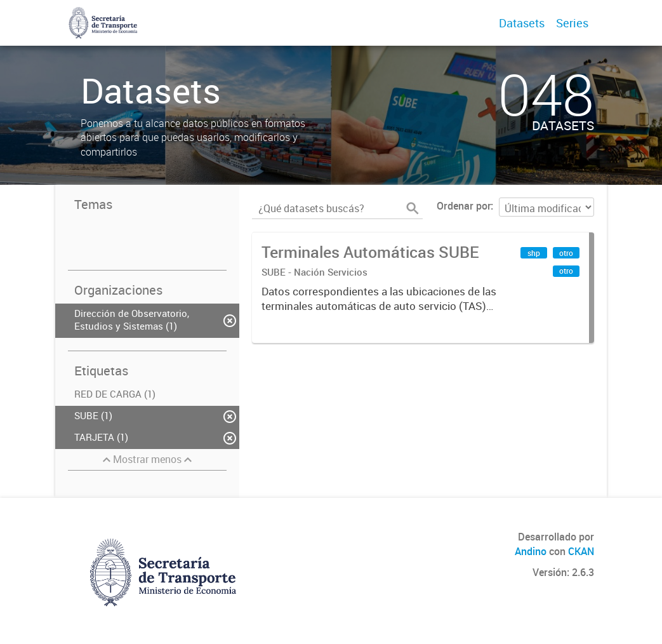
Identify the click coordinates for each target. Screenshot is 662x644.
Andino (531, 551)
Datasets (522, 23)
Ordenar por (464, 206)
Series (572, 23)
